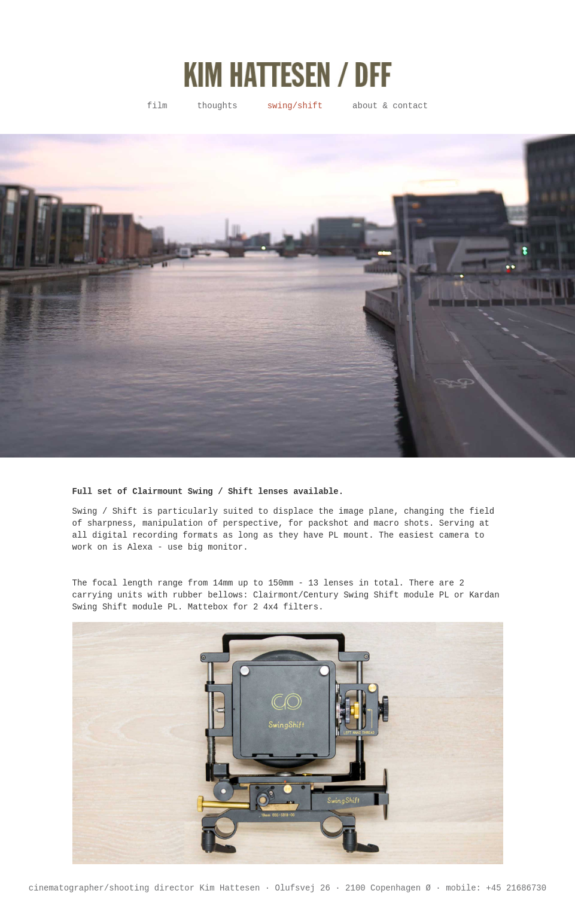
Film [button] (157, 106)
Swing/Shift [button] (295, 106)
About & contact (390, 106)
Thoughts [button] (217, 106)
